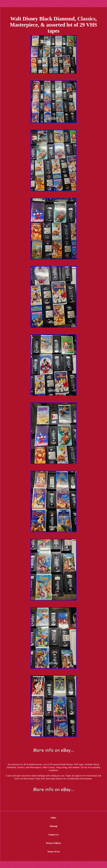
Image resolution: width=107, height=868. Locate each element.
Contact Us (53, 835)
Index (53, 818)
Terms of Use (54, 852)
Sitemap (54, 826)
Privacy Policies (54, 843)
